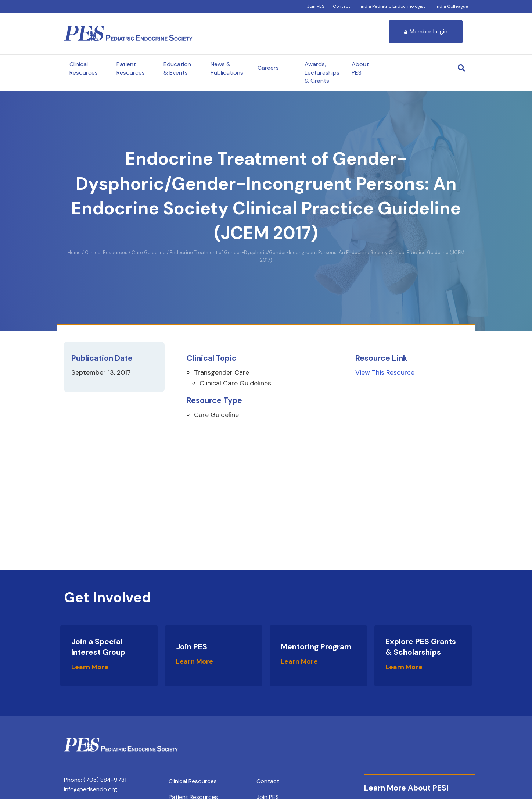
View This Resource (385, 372)
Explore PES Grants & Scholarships (421, 647)
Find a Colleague (451, 6)
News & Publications (227, 68)
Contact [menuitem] (268, 781)
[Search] (461, 68)
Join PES (316, 6)
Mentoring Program (316, 647)
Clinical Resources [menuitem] (193, 781)
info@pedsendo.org (91, 789)
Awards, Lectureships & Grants (322, 72)
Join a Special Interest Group (98, 647)
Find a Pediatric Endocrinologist (392, 6)
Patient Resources (131, 68)
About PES (360, 68)
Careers (268, 68)
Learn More (90, 667)
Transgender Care (222, 372)
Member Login (426, 31)
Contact (342, 6)
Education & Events (177, 68)
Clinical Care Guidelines (235, 383)
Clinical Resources (84, 68)
